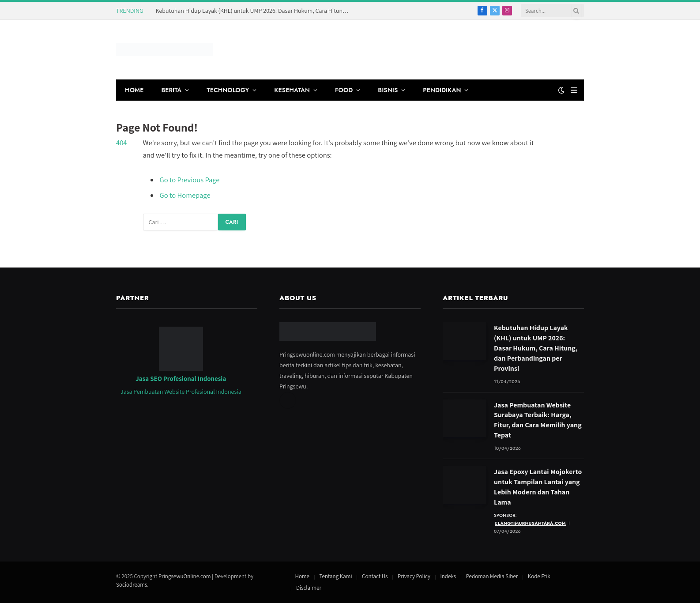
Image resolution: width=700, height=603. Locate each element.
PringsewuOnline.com (184, 576)
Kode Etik (539, 576)
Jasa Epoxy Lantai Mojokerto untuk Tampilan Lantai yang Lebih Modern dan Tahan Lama (538, 487)
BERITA (171, 90)
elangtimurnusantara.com (531, 523)
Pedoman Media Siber (492, 576)
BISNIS (388, 90)
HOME (134, 90)
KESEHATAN (292, 90)
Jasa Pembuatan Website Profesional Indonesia (181, 392)
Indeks (448, 576)
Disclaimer (309, 588)
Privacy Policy (414, 576)
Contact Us (375, 576)
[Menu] (574, 90)
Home (302, 576)
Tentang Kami (336, 576)
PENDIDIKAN (442, 90)
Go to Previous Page (190, 180)
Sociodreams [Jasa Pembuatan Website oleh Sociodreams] (132, 585)
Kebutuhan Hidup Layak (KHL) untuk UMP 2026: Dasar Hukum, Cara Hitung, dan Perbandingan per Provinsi (255, 11)
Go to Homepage (185, 195)
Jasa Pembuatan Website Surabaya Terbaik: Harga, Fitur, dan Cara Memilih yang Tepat (538, 420)
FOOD (344, 90)
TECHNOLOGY (228, 90)
